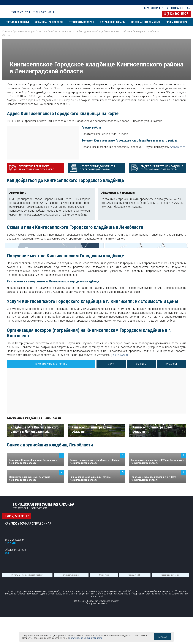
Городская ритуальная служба (53, 9)
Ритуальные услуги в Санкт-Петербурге (27, 631)
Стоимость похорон (71, 631)
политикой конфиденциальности (94, 638)
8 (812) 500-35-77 (176, 14)
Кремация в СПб (135, 631)
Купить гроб (104, 631)
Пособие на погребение (171, 631)
